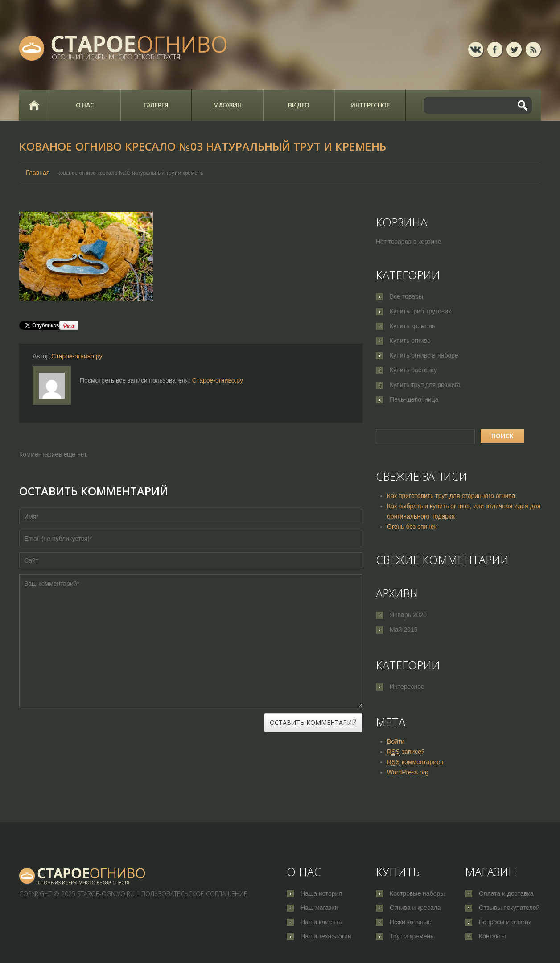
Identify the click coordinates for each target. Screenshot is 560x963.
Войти (396, 741)
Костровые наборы (417, 893)
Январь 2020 (408, 615)
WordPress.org (408, 772)
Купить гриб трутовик (420, 311)
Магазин (227, 105)
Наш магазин (319, 908)
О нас (85, 105)
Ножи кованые (411, 923)
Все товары (406, 296)
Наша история (321, 893)
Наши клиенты (322, 923)
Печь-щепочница (414, 399)
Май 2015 (404, 630)
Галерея (156, 105)
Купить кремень (412, 326)
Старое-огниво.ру (77, 356)
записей (406, 752)
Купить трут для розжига (425, 385)
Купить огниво (410, 341)
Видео (299, 105)
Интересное (370, 105)
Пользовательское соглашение (194, 894)
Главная (34, 105)
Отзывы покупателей (509, 908)
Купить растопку (413, 370)
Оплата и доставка (506, 893)
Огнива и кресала (415, 908)
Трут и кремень (412, 938)
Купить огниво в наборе (424, 355)
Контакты (492, 938)
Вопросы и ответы (505, 923)
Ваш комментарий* (191, 641)
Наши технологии (326, 938)
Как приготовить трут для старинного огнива (451, 496)
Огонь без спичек (412, 527)
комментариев (415, 762)
